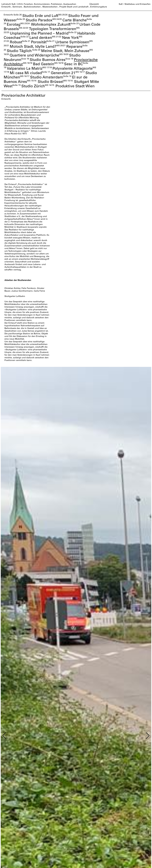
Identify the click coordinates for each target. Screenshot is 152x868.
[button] (4, 736)
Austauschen (70, 4)
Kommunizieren (42, 4)
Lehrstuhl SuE (9, 4)
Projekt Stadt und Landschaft (74, 7)
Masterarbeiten (50, 7)
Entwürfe (6, 7)
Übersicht (94, 4)
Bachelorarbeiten (32, 7)
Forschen (28, 4)
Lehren (20, 4)
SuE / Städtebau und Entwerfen (135, 4)
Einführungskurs (99, 7)
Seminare (17, 7)
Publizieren (56, 4)
